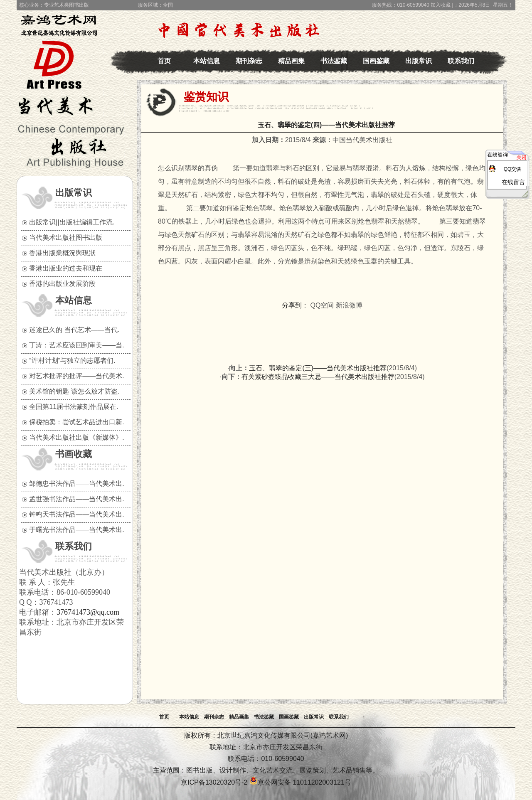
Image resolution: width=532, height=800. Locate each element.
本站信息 (207, 61)
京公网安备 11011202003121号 (300, 782)
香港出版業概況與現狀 (62, 253)
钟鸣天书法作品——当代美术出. (76, 514)
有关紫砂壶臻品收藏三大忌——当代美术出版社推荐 (318, 377)
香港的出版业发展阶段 (62, 284)
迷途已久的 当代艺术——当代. (74, 330)
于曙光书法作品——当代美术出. (76, 530)
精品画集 (291, 61)
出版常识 (419, 61)
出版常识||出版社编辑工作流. (72, 222)
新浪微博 (349, 305)
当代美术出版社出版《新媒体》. (76, 437)
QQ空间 (322, 305)
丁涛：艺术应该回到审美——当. (76, 345)
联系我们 (461, 61)
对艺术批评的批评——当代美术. (76, 376)
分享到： (295, 305)
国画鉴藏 (376, 61)
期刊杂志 (249, 61)
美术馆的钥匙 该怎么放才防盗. (74, 391)
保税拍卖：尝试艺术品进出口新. (76, 422)
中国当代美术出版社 (63, 44)
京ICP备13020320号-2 (214, 782)
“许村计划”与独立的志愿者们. (72, 361)
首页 (164, 61)
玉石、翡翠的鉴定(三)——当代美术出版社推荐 (318, 368)
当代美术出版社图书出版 (66, 238)
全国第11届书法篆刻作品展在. (74, 407)
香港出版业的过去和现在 (66, 268)
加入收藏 (441, 5)
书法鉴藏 (334, 61)
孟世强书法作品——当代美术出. (76, 499)
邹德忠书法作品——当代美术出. (76, 484)
